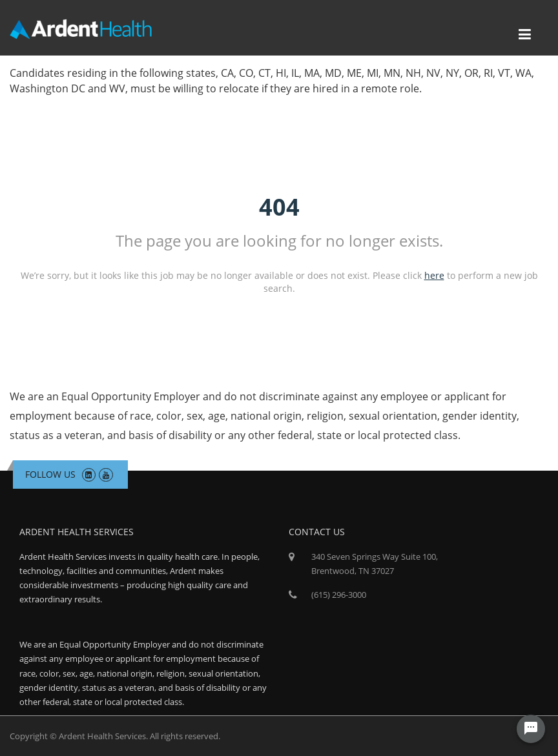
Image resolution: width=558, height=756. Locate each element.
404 (279, 207)
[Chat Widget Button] (531, 729)
